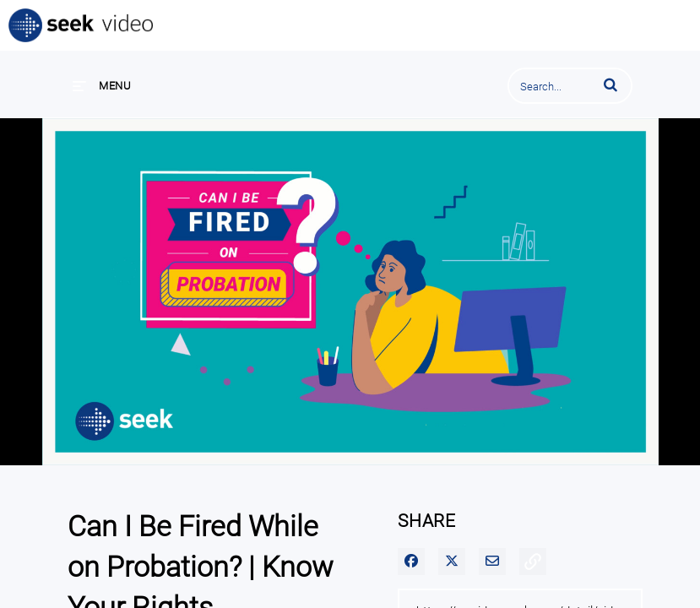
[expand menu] (102, 86)
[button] (610, 84)
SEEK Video (82, 25)
